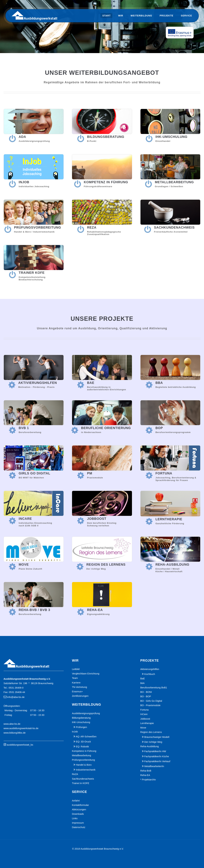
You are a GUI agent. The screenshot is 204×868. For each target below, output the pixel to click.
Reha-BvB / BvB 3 (34, 610)
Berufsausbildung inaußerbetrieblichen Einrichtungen (107, 388)
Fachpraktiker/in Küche (157, 756)
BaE (91, 383)
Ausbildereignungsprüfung (86, 713)
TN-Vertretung (79, 687)
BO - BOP (146, 696)
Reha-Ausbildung (172, 564)
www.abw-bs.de (12, 724)
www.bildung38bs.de (15, 733)
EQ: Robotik (82, 747)
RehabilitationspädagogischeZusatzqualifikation (104, 233)
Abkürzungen (79, 809)
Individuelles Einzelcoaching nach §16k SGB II (35, 524)
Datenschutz (79, 827)
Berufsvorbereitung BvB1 (154, 688)
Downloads (78, 814)
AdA (22, 137)
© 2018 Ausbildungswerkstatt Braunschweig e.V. (98, 849)
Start (107, 16)
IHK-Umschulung (171, 137)
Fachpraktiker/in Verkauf (157, 761)
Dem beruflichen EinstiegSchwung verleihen (102, 524)
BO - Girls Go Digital (151, 701)
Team (75, 678)
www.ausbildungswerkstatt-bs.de (21, 728)
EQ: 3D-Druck (83, 742)
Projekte (166, 16)
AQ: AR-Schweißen (86, 737)
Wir (121, 16)
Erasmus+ (77, 692)
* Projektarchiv (148, 780)
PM (90, 473)
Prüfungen (82, 727)
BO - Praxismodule (150, 705)
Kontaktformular (80, 805)
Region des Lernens (106, 564)
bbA (159, 383)
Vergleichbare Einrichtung (86, 674)
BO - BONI (146, 692)
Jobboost (97, 519)
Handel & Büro (84, 765)
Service (186, 16)
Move (24, 564)
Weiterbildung (141, 16)
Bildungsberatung (106, 137)
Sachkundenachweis (174, 227)
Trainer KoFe (32, 273)
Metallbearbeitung (174, 182)
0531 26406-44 (17, 692)
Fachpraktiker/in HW (155, 751)
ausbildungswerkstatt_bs (20, 745)
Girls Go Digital (35, 473)
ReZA (92, 227)
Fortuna (164, 473)
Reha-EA (95, 610)
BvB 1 (24, 428)
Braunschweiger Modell (157, 737)
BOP (159, 428)
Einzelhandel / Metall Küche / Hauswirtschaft (169, 570)
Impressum (78, 823)
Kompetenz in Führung (106, 182)
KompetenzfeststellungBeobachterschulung (32, 278)
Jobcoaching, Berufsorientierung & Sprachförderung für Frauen (176, 479)
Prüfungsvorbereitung (38, 227)
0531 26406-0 (16, 688)
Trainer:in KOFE (81, 783)
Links (75, 818)
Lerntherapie (169, 519)
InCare (25, 519)
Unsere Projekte (102, 319)
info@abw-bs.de (16, 697)
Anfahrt (76, 801)
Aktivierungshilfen (38, 383)
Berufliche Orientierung (106, 428)
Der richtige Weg (153, 742)
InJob (24, 182)
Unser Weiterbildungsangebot (102, 73)
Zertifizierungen (80, 696)
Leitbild (76, 669)
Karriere (76, 683)
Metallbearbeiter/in (154, 766)
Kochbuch (150, 674)
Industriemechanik (86, 770)
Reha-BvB (146, 771)
